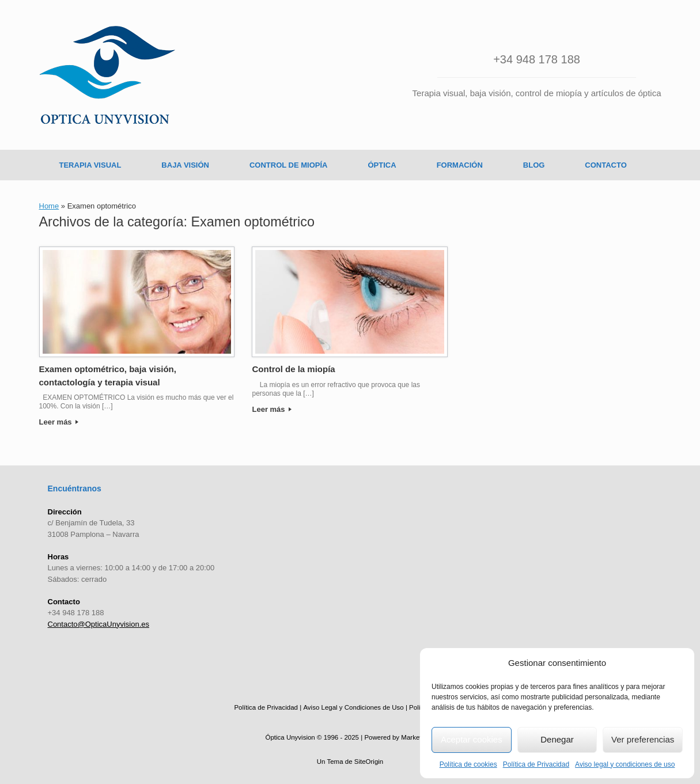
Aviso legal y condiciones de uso (625, 764)
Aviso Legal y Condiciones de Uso (353, 707)
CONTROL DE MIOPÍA (289, 165)
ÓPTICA (382, 165)
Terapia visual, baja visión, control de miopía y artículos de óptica (537, 93)
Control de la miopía (293, 369)
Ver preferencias (643, 739)
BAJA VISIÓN (185, 165)
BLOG (534, 165)
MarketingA (418, 737)
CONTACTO (606, 165)
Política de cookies (468, 764)
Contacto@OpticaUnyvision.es (99, 624)
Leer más (59, 422)
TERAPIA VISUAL (90, 165)
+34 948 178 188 (537, 59)
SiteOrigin (369, 762)
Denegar (557, 739)
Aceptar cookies (472, 739)
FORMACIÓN (460, 165)
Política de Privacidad (536, 764)
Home (49, 206)
